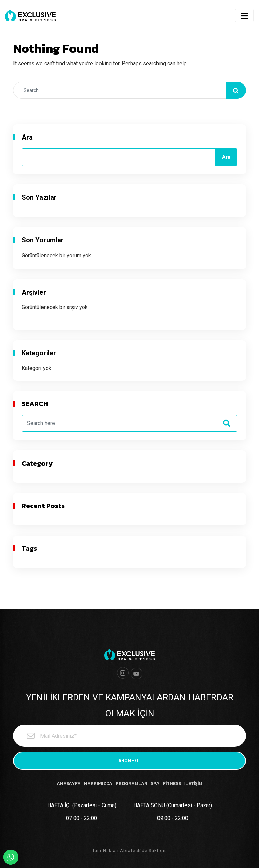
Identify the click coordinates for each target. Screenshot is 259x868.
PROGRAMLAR (132, 783)
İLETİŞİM (193, 783)
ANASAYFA (69, 783)
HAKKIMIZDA (98, 783)
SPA (155, 783)
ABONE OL (130, 761)
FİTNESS (172, 783)
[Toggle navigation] (244, 16)
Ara (27, 137)
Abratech (130, 851)
